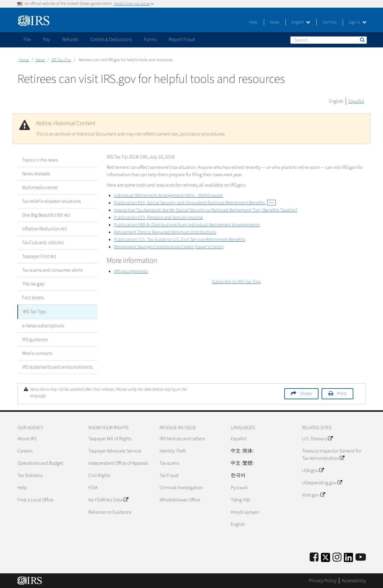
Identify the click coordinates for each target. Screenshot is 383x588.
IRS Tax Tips (61, 60)
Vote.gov (313, 494)
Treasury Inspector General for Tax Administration (332, 454)
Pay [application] (47, 39)
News (275, 22)
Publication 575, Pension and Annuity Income (158, 218)
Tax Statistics (30, 475)
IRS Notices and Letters (182, 438)
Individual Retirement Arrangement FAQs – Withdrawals (168, 195)
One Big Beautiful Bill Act (46, 215)
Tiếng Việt (241, 499)
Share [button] (306, 393)
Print (342, 393)
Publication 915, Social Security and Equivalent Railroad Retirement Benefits (195, 203)
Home (24, 60)
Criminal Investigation (181, 487)
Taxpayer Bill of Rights (110, 438)
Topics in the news (40, 160)
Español (356, 101)
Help (254, 22)
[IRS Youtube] (361, 557)
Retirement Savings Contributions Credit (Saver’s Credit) (169, 247)
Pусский (239, 487)
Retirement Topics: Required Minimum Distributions (165, 232)
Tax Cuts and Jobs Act (43, 243)
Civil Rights (99, 475)
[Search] (329, 40)
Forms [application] (150, 39)
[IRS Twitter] (326, 559)
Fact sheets (33, 298)
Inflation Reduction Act (44, 229)
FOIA (93, 487)
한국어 (238, 475)
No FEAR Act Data (108, 499)
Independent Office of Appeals (118, 463)
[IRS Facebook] (314, 557)
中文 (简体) (242, 450)
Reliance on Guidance (110, 512)
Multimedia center (40, 188)
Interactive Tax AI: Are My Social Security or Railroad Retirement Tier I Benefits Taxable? (206, 210)
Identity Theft (173, 450)
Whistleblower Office (180, 499)
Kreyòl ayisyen (245, 512)
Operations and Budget (40, 463)
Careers (25, 450)
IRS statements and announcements (57, 367)
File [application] (27, 39)
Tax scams (169, 463)
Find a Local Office (35, 499)
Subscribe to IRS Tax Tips (236, 282)
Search (362, 40)
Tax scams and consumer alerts (52, 270)
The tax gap (33, 284)
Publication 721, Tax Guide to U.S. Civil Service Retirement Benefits (179, 240)
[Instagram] (337, 557)
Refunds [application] (70, 39)
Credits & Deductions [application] (111, 39)
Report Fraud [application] (182, 39)
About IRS (27, 438)
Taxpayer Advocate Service (115, 450)
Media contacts (37, 353)
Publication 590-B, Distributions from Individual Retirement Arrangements (187, 225)
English (301, 22)
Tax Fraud (169, 475)
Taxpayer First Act (39, 256)
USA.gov (313, 470)
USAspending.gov (322, 482)
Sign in (358, 22)
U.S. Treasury (317, 438)
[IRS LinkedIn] (348, 559)
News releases (36, 174)
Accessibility (354, 580)
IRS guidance (35, 339)
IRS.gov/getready (131, 271)
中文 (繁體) (242, 463)
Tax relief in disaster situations (51, 201)
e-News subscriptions (43, 325)
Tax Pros (330, 22)
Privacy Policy (323, 580)
